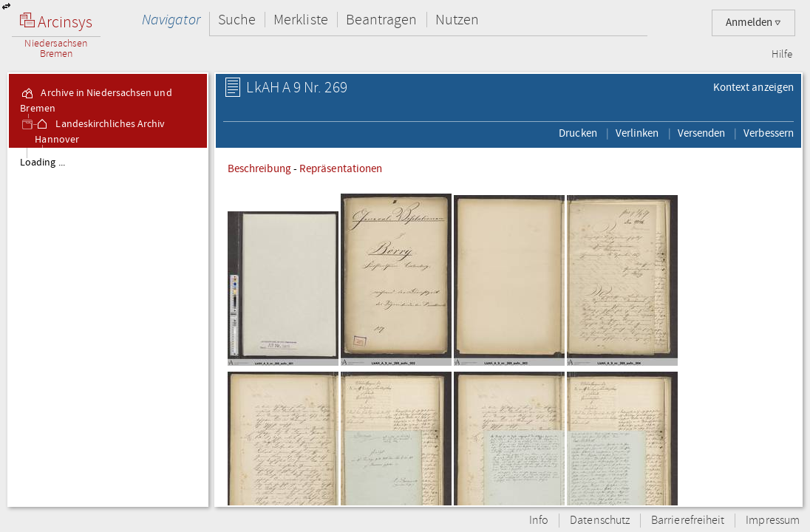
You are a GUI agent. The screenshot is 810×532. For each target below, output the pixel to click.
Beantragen (382, 20)
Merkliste (301, 20)
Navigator (171, 20)
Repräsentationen (341, 168)
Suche (237, 20)
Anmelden (753, 23)
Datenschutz (600, 521)
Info (539, 521)
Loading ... (42, 163)
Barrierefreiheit (688, 521)
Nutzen (457, 20)
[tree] (108, 327)
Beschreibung (259, 168)
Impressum (773, 521)
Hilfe (782, 55)
